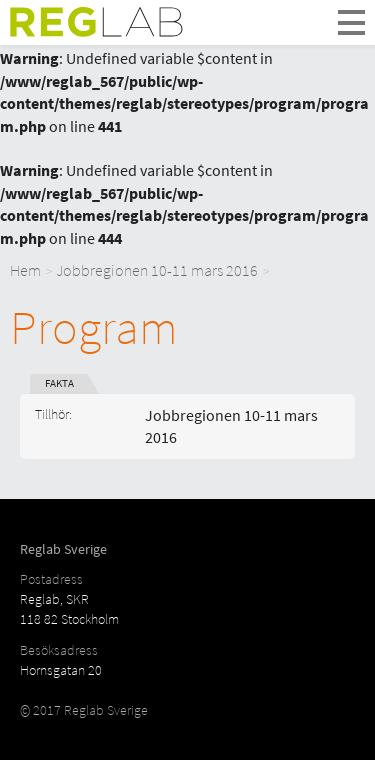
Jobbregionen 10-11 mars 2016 (157, 270)
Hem (25, 270)
